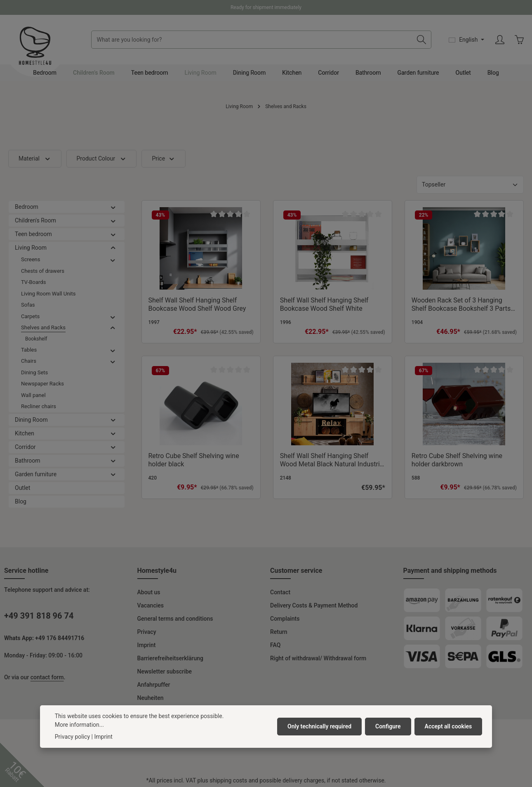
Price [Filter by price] (163, 159)
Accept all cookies (448, 750)
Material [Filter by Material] (35, 159)
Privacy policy (72, 761)
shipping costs (228, 780)
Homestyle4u (157, 571)
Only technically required (319, 750)
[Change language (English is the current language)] (466, 40)
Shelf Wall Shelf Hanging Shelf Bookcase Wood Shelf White (324, 304)
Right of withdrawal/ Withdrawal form (318, 658)
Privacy (147, 632)
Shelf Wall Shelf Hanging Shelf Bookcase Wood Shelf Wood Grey (197, 304)
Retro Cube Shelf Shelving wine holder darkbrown (457, 460)
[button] (113, 207)
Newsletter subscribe (165, 671)
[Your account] (500, 40)
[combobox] (252, 40)
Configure (388, 750)
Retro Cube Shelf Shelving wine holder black (194, 460)
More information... (79, 749)
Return (279, 632)
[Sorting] (470, 185)
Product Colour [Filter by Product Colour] (102, 159)
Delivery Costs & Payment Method (314, 605)
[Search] (422, 40)
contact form (47, 677)
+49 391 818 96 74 (39, 616)
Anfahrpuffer (154, 685)
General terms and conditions (175, 619)
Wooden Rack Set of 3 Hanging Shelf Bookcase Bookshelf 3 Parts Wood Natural (461, 305)
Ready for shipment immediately (266, 7)
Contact (280, 592)
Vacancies (151, 605)
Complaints (285, 619)
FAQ (275, 645)
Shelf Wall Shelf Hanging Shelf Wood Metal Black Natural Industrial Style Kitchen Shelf (333, 460)
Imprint (147, 645)
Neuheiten (151, 698)
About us (149, 592)
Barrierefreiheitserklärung (171, 658)
